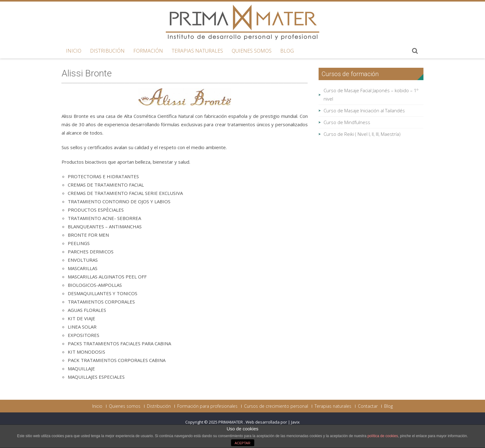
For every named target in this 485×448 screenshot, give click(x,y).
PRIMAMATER (231, 422)
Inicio (74, 51)
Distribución (107, 51)
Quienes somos (252, 51)
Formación (148, 51)
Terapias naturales (197, 51)
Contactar (368, 406)
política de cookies (383, 436)
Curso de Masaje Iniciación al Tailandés (364, 110)
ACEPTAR (242, 443)
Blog (287, 51)
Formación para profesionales (207, 406)
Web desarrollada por (267, 422)
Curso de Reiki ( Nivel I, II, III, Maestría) (362, 134)
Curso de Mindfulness (347, 122)
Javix (295, 422)
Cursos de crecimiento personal (276, 406)
